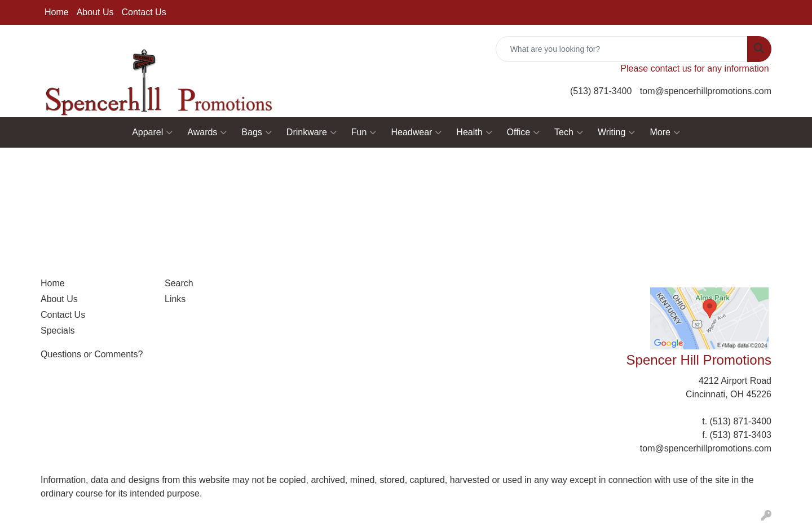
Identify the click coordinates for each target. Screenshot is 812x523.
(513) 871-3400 (601, 91)
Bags (256, 132)
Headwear (416, 132)
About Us (95, 12)
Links (175, 299)
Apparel (152, 132)
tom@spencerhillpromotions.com (706, 91)
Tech (569, 132)
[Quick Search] (622, 49)
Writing (617, 132)
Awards (207, 132)
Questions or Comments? (92, 354)
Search (179, 283)
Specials (58, 331)
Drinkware (312, 132)
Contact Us (144, 12)
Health (474, 132)
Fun (364, 132)
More (665, 132)
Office (524, 132)
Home (57, 12)
